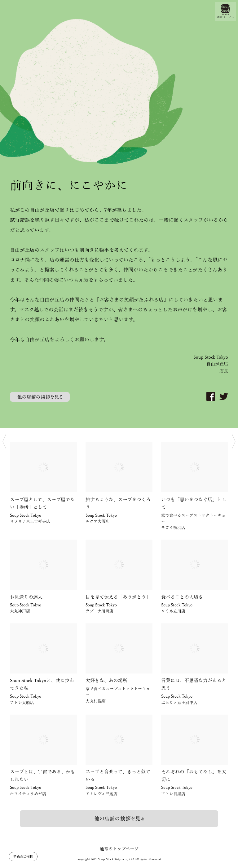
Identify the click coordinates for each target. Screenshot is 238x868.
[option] (119, 214)
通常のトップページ (119, 849)
